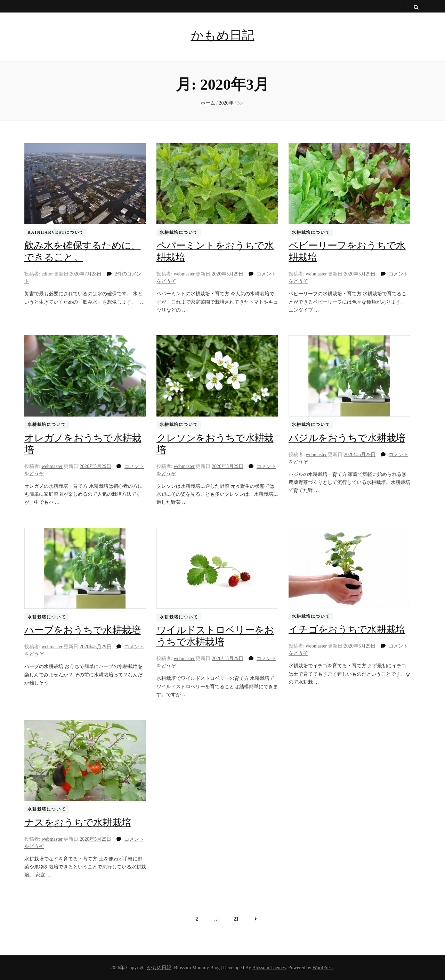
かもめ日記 (223, 35)
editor (47, 274)
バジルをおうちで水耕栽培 (347, 438)
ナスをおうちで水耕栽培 (78, 822)
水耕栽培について (179, 232)
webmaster (184, 274)
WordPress (323, 968)
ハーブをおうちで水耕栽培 (83, 630)
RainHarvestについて (56, 232)
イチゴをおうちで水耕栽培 (347, 629)
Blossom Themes (269, 968)
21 (236, 919)
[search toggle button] (416, 7)
